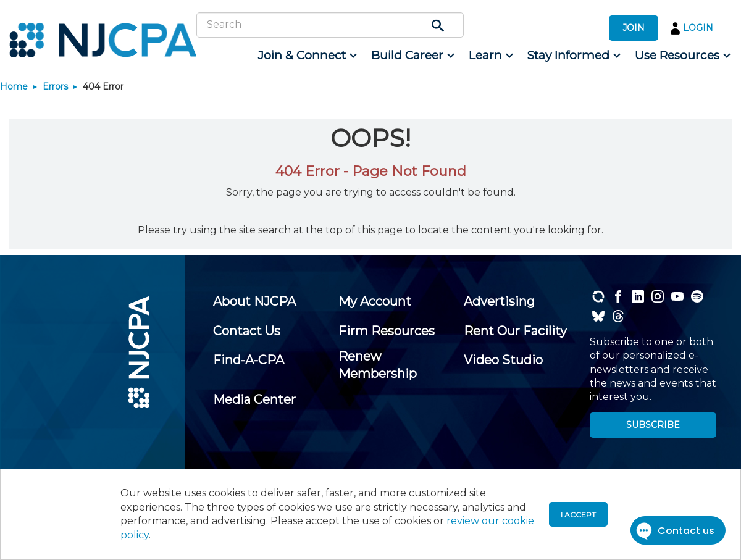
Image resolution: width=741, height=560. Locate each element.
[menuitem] (307, 56)
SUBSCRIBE (653, 425)
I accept (578, 515)
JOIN (634, 28)
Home (14, 86)
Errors (55, 86)
